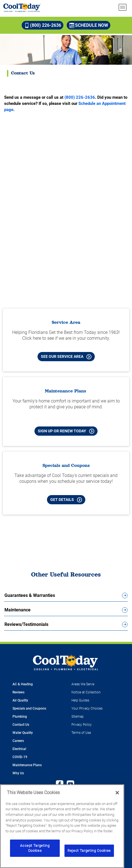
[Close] (117, 793)
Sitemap (78, 717)
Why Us (18, 773)
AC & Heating (23, 684)
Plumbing (20, 717)
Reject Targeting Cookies (89, 851)
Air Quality (20, 700)
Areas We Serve (83, 684)
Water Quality (23, 733)
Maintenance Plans (27, 765)
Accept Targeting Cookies (35, 848)
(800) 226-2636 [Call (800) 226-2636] (43, 25)
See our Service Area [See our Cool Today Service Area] (66, 357)
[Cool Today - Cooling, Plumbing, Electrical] (22, 7)
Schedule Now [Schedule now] (89, 25)
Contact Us (21, 725)
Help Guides (80, 700)
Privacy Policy (82, 725)
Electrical (19, 749)
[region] (62, 826)
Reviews (18, 692)
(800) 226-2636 (80, 97)
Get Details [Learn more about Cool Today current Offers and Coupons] (66, 500)
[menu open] (123, 7)
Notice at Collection (86, 692)
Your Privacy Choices (87, 708)
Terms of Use (81, 733)
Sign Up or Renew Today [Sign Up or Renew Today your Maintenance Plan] (66, 431)
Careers (18, 741)
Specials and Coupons (29, 708)
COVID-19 (20, 757)
